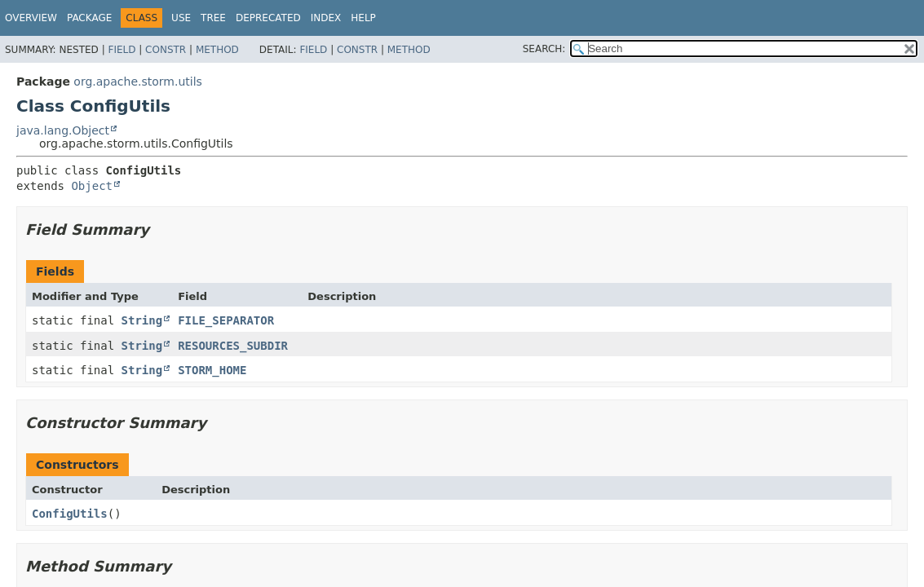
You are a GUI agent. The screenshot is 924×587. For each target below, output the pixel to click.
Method (217, 50)
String (142, 320)
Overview (31, 18)
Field (122, 50)
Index (326, 18)
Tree (213, 18)
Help (363, 18)
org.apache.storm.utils (137, 82)
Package (89, 18)
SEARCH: (544, 49)
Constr (166, 50)
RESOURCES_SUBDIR (233, 346)
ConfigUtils (70, 514)
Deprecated (268, 18)
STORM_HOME (212, 370)
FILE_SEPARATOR (226, 320)
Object (92, 186)
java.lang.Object (63, 130)
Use (181, 18)
